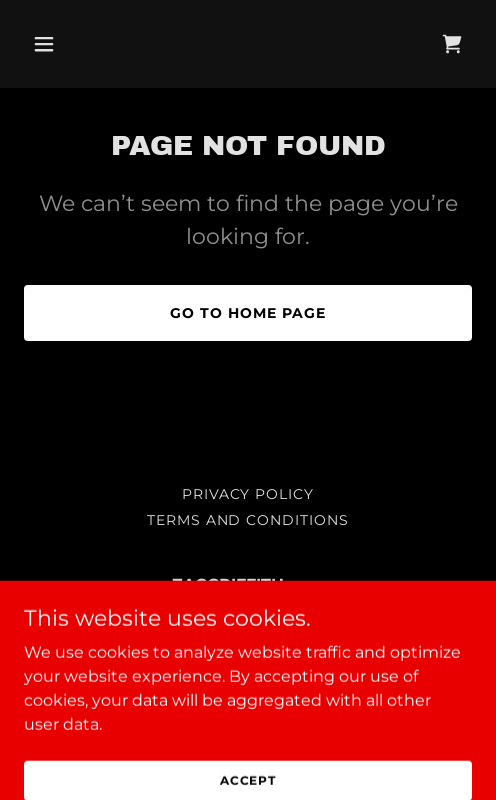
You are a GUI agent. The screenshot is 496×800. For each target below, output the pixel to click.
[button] (57, 44)
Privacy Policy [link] (248, 494)
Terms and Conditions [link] (248, 520)
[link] (452, 44)
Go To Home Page (248, 313)
